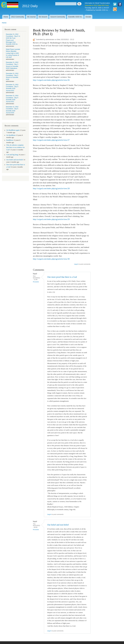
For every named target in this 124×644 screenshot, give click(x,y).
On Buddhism (11, 135)
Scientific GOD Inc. (75, 17)
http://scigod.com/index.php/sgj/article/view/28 (51, 188)
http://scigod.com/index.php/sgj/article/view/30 (51, 259)
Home (6, 17)
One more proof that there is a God (62, 277)
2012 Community (18, 17)
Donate (88, 17)
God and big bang (12, 155)
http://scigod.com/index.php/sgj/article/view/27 (51, 140)
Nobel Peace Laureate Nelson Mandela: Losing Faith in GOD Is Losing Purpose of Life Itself (13, 53)
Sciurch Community (58, 17)
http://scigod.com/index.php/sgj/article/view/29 (51, 219)
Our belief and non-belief (15, 160)
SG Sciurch (43, 17)
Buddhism (10, 140)
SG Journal (31, 17)
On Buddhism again (13, 130)
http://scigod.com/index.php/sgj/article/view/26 (51, 80)
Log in (76, 264)
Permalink (36, 282)
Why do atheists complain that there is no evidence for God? (16, 147)
